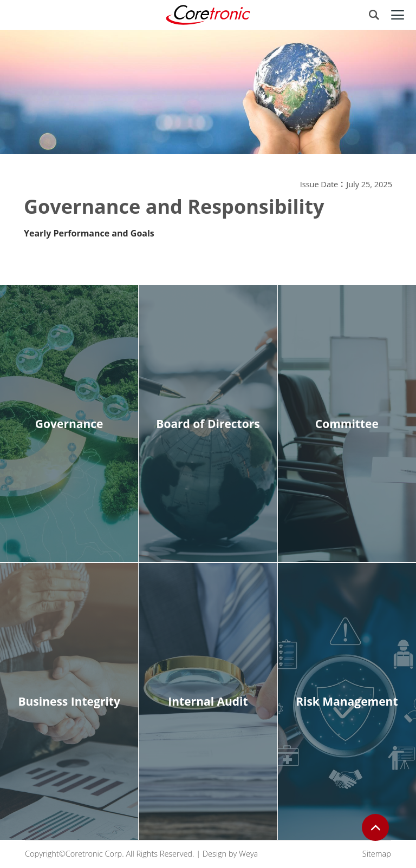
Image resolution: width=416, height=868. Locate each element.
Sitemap (377, 854)
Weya (248, 854)
